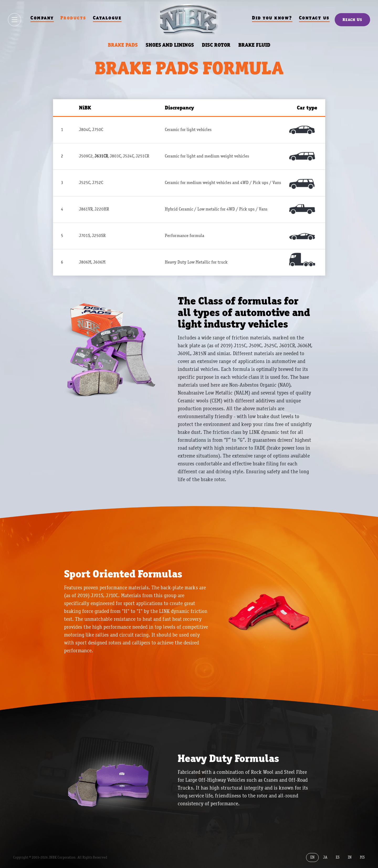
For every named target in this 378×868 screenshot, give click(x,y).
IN (350, 857)
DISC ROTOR (216, 45)
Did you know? (272, 18)
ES (338, 857)
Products (73, 18)
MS (362, 857)
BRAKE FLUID (254, 45)
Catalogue (107, 18)
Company (42, 18)
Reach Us (352, 20)
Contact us (314, 18)
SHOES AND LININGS (170, 45)
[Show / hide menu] (14, 20)
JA (325, 857)
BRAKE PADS (123, 45)
